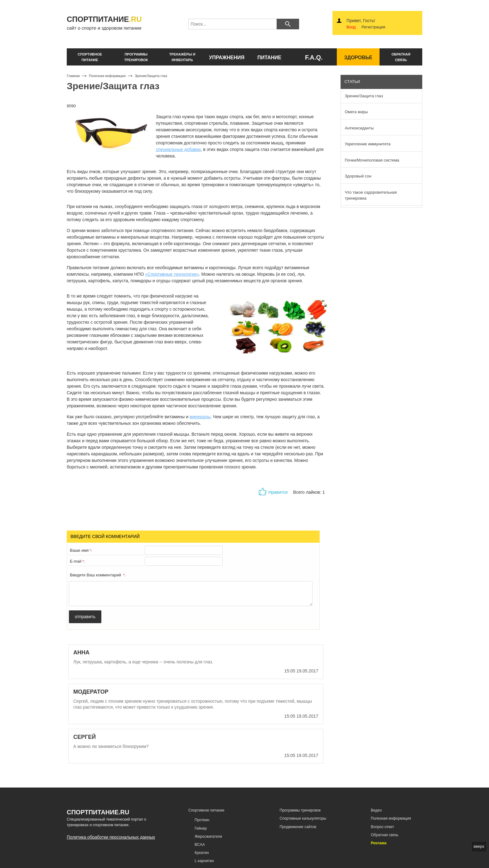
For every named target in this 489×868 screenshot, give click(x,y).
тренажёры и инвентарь (182, 57)
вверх (479, 846)
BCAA (200, 845)
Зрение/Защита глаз (364, 96)
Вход (351, 27)
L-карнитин (204, 861)
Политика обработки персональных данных (111, 837)
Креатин (202, 853)
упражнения (227, 58)
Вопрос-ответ (382, 827)
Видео (376, 810)
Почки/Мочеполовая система (372, 160)
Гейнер (201, 828)
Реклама (379, 843)
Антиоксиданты (359, 128)
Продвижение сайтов (298, 827)
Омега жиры (356, 112)
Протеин (202, 820)
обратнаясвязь (401, 57)
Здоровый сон (358, 176)
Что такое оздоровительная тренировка (371, 195)
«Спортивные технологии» (172, 274)
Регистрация (373, 27)
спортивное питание (90, 57)
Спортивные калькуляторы (303, 818)
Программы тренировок (300, 810)
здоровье (358, 58)
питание (269, 58)
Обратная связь (385, 835)
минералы (200, 417)
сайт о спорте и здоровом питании (109, 22)
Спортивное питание (206, 810)
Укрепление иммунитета (368, 144)
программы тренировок (136, 57)
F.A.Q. (314, 57)
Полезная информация (391, 818)
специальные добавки (178, 149)
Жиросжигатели (208, 836)
